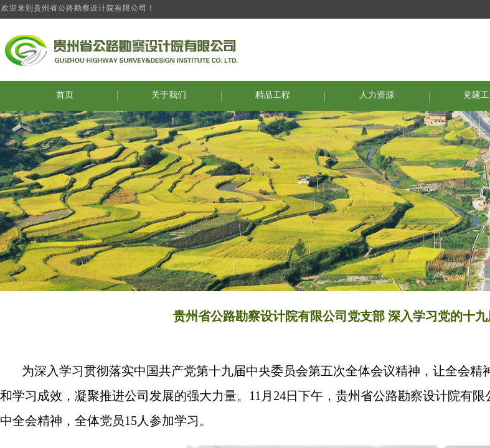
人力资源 (377, 95)
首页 (65, 95)
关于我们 (169, 95)
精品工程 (273, 95)
